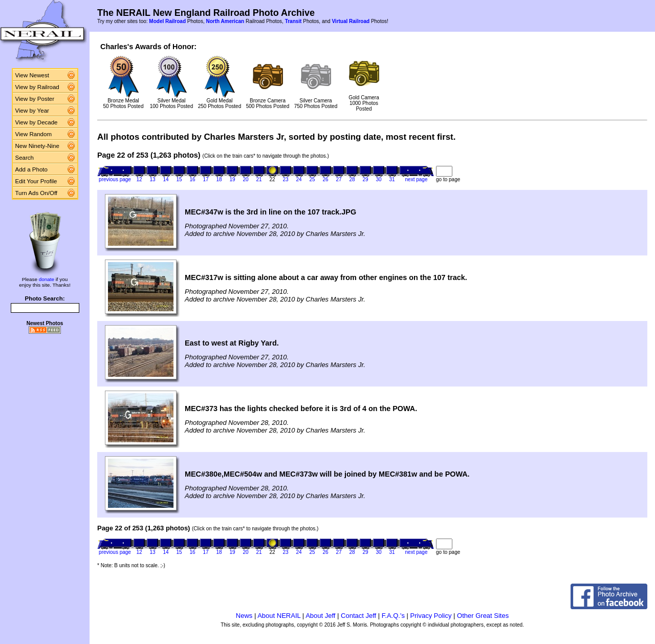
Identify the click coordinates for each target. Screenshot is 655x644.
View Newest (32, 75)
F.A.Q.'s (393, 616)
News (244, 616)
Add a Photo (31, 169)
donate (47, 279)
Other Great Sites (483, 616)
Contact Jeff (358, 616)
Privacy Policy (431, 616)
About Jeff (320, 616)
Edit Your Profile (36, 181)
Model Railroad (167, 21)
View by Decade (37, 122)
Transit (293, 21)
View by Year (32, 111)
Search (25, 158)
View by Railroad (37, 87)
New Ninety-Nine (37, 146)
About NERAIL (279, 616)
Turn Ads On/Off (37, 193)
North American (225, 21)
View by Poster (35, 99)
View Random (34, 134)
